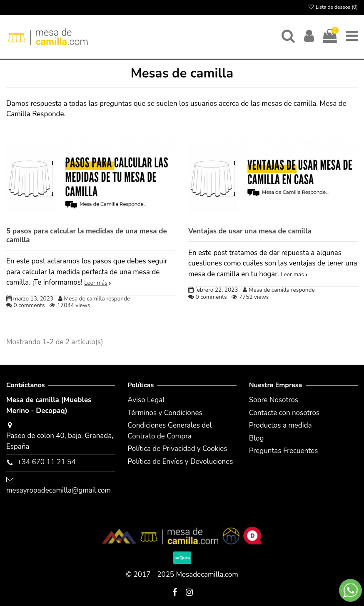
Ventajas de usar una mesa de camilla (250, 231)
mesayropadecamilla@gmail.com (59, 490)
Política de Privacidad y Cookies (177, 449)
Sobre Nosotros (274, 400)
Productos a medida (280, 425)
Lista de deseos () (333, 7)
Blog (257, 438)
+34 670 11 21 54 (46, 462)
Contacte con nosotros (284, 413)
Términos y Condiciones (165, 413)
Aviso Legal (146, 400)
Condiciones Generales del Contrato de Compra (170, 431)
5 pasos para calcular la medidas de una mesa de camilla (87, 235)
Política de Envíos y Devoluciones (180, 462)
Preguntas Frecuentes (284, 451)
